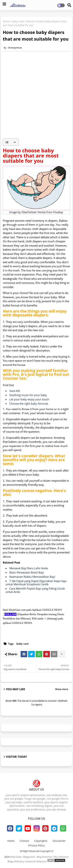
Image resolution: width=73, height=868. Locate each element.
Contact (24, 841)
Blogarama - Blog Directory (38, 857)
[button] (11, 142)
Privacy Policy (36, 845)
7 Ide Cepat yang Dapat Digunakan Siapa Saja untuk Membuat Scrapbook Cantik (36, 583)
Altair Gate (16, 857)
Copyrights (41, 841)
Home (6, 21)
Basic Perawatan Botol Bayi (27, 572)
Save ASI (15, 391)
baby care (18, 21)
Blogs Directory (16, 861)
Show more (62, 689)
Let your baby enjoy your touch (29, 399)
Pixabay (58, 212)
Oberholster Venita (33, 212)
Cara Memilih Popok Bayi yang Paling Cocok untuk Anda (35, 590)
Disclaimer (59, 841)
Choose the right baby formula (29, 403)
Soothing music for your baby (28, 395)
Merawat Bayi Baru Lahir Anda (29, 568)
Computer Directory (36, 861)
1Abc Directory (61, 857)
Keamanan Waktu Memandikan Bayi (32, 577)
